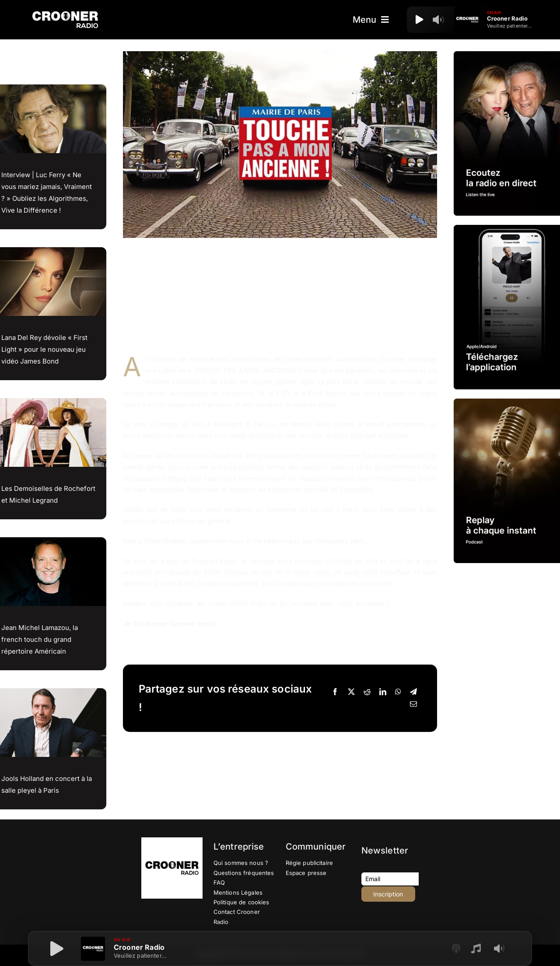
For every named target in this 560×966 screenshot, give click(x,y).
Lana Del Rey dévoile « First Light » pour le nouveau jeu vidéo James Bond (44, 349)
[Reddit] (367, 692)
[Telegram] (413, 692)
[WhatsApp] (398, 692)
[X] (351, 692)
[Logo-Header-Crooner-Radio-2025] (65, 15)
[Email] (413, 704)
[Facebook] (335, 692)
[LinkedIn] (383, 692)
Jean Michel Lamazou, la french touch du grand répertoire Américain (40, 639)
